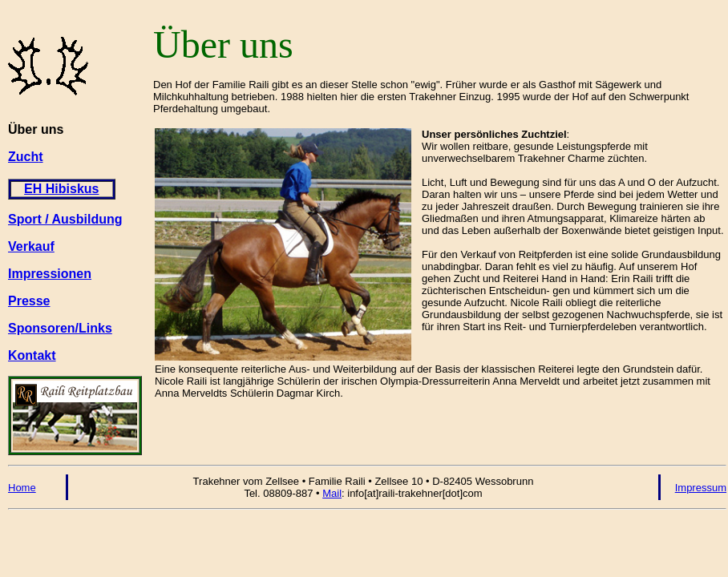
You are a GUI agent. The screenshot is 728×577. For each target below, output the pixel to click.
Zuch (23, 157)
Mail (332, 493)
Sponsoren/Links (60, 328)
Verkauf (31, 246)
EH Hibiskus (61, 189)
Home (22, 488)
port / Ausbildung (70, 219)
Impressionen (50, 274)
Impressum (701, 488)
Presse (29, 301)
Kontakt (32, 355)
